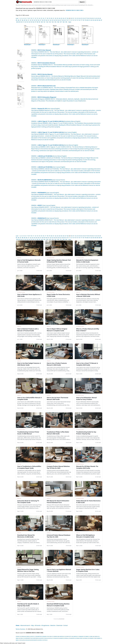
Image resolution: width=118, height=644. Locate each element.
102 (47, 22)
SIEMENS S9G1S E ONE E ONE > (75, 10)
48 (22, 20)
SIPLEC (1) (33, 636)
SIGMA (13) (87, 638)
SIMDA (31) (97, 636)
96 (33, 22)
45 (16, 20)
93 (27, 22)
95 (31, 22)
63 (53, 20)
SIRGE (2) (29, 636)
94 (29, 22)
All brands (38, 625)
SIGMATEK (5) (73, 638)
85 (97, 20)
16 (43, 18)
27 (66, 18)
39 (90, 18)
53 (33, 20)
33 (78, 18)
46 (18, 20)
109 (66, 22)
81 (89, 20)
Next (70, 22)
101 (44, 22)
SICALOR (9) (28, 640)
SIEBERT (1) (99, 638)
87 (101, 20)
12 (35, 18)
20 (52, 18)
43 (98, 18)
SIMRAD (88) (56, 636)
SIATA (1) (41, 640)
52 (31, 20)
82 (91, 20)
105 (55, 22)
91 (23, 22)
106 (58, 22)
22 (56, 18)
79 (85, 20)
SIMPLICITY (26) (70, 636)
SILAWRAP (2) (61, 638)
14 (39, 18)
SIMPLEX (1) (76, 636)
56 (39, 20)
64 (55, 20)
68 (63, 20)
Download (59, 625)
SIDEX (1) (18, 640)
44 (100, 18)
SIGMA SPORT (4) (80, 638)
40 (92, 18)
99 (39, 22)
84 (95, 20)
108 (63, 22)
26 (64, 18)
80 (87, 20)
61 (49, 20)
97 (35, 22)
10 (31, 18)
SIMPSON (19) (63, 636)
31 (74, 18)
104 (53, 22)
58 (43, 20)
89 (19, 22)
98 (37, 22)
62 (51, 20)
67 (61, 20)
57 (41, 20)
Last (17, 18)
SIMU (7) (51, 636)
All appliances (45, 625)
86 (99, 20)
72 (71, 20)
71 (69, 20)
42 (96, 18)
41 (94, 18)
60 (47, 20)
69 (65, 20)
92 (25, 22)
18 (48, 18)
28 (68, 18)
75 (77, 20)
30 (72, 18)
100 (42, 22)
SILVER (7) (42, 638)
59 (45, 20)
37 (86, 18)
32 (76, 18)
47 (20, 20)
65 (57, 20)
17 (45, 18)
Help (32, 625)
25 (62, 18)
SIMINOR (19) (82, 636)
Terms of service (20, 629)
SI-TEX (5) (45, 640)
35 (82, 18)
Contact (65, 625)
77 (81, 20)
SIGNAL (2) (67, 638)
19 (50, 18)
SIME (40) (92, 636)
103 (50, 22)
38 (88, 18)
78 (83, 20)
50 (27, 20)
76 (79, 20)
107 (61, 22)
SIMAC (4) (18, 638)
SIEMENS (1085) (93, 638)
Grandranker (62, 619)
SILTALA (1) (51, 638)
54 (35, 20)
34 (80, 18)
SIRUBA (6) (24, 636)
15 (41, 18)
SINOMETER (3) (39, 636)
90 (21, 22)
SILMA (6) (56, 638)
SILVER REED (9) (36, 638)
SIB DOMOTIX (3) (35, 640)
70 (67, 20)
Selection (53, 625)
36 (84, 18)
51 (29, 20)
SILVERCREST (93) (28, 638)
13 (37, 18)
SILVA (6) (46, 638)
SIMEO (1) (88, 636)
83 (93, 20)
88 (17, 22)
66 (59, 20)
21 (54, 18)
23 (58, 18)
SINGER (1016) (46, 636)
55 (37, 20)
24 (60, 18)
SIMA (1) (22, 638)
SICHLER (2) (23, 640)
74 (75, 20)
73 (73, 20)
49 (25, 20)
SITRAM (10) (19, 636)
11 (33, 18)
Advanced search (25, 625)
